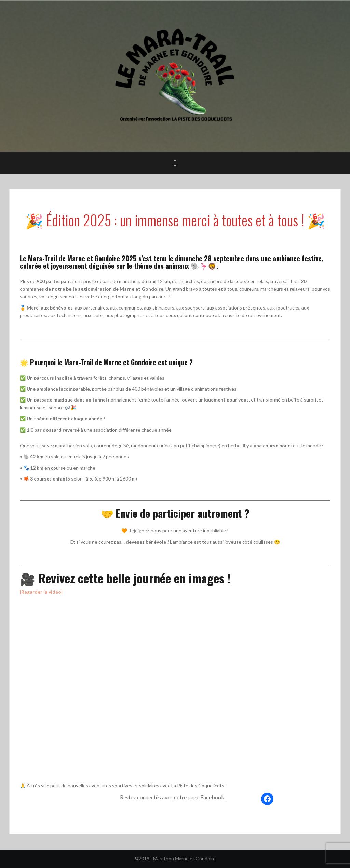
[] (41, 592)
